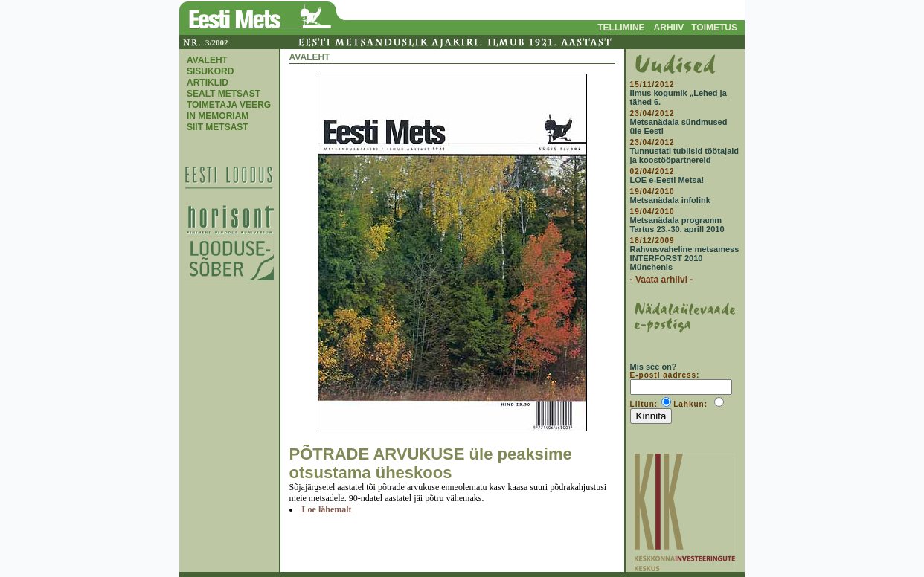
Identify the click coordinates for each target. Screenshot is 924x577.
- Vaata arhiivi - (662, 280)
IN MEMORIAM (218, 116)
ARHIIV (669, 28)
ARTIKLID (208, 83)
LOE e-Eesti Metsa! (667, 180)
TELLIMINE (621, 28)
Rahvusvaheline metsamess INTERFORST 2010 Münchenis (685, 258)
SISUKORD (210, 71)
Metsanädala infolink (670, 200)
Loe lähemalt (327, 509)
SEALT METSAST (224, 94)
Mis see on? (654, 367)
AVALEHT (207, 60)
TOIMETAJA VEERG (229, 105)
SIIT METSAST (218, 127)
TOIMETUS (714, 28)
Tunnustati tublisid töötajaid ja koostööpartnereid (684, 155)
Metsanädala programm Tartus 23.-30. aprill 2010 (677, 225)
